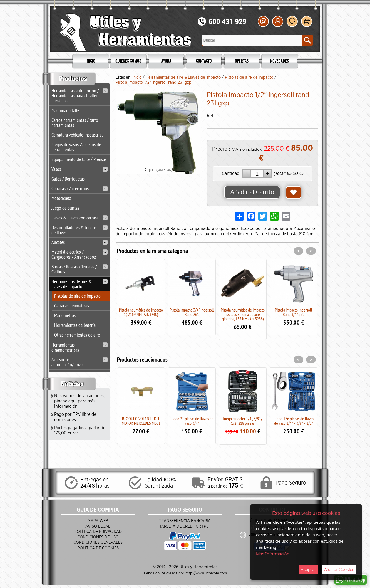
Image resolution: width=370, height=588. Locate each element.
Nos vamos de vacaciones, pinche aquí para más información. (80, 401)
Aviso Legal (98, 526)
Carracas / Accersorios (80, 188)
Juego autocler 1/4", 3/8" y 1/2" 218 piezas (243, 421)
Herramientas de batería (75, 325)
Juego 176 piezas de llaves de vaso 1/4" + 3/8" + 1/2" (294, 421)
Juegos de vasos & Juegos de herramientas (76, 147)
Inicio (90, 61)
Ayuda (166, 61)
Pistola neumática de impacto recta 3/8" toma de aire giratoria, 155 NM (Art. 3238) (243, 314)
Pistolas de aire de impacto (77, 296)
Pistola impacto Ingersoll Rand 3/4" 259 (294, 312)
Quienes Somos (128, 61)
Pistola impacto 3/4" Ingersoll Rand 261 (192, 312)
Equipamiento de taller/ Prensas (79, 159)
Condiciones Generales (98, 543)
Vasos (80, 169)
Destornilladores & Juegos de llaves (80, 230)
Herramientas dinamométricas (80, 347)
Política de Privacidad (98, 532)
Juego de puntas (65, 208)
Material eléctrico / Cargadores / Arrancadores (80, 254)
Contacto (204, 61)
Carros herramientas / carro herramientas (75, 123)
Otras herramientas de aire (77, 335)
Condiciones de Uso (98, 537)
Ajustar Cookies (339, 570)
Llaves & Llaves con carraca (80, 218)
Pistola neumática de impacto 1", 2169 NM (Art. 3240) (141, 312)
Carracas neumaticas (72, 306)
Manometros (65, 315)
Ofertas (242, 61)
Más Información (273, 554)
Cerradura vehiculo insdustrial (77, 135)
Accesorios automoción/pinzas (80, 362)
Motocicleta (61, 198)
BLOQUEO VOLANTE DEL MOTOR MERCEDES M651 (141, 421)
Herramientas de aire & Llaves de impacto (80, 284)
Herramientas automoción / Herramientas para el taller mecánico (80, 96)
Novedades (280, 61)
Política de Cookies (98, 548)
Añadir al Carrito (252, 192)
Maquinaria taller (66, 110)
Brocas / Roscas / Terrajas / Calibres (80, 269)
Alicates (80, 242)
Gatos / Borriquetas (68, 179)
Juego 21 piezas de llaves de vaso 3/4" (192, 421)
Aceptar (308, 570)
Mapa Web (98, 521)
